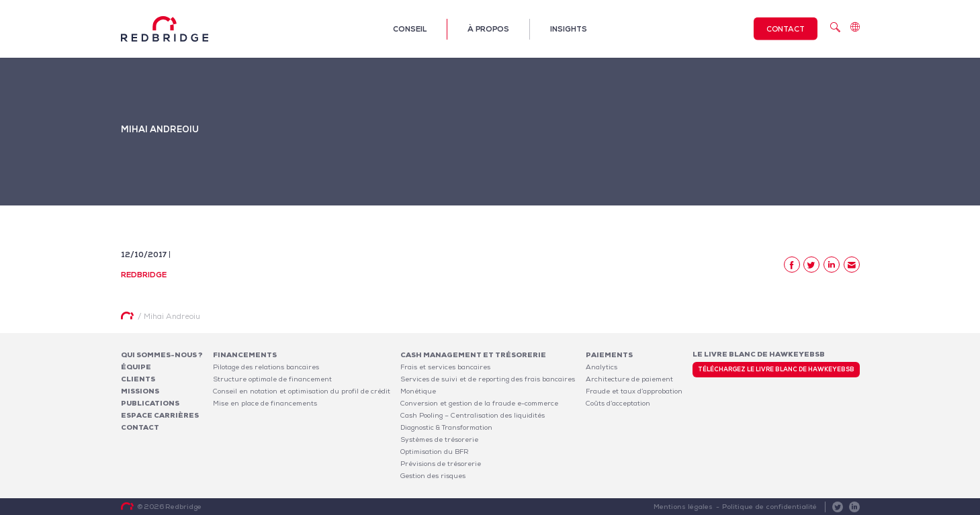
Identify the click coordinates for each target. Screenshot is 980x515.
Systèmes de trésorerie (439, 439)
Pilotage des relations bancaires (266, 367)
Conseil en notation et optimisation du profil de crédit (302, 391)
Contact (786, 29)
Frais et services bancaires (445, 367)
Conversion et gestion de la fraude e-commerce (479, 403)
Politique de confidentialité (770, 507)
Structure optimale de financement (272, 379)
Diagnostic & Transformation (446, 427)
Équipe (136, 367)
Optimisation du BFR (435, 452)
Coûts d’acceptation (618, 403)
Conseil (410, 29)
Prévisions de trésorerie (441, 464)
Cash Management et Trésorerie (473, 355)
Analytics (602, 367)
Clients (138, 379)
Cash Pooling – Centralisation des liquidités (473, 415)
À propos (488, 29)
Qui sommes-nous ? (162, 355)
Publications (150, 403)
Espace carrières (160, 415)
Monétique (418, 391)
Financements (245, 355)
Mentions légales (685, 507)
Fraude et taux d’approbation (634, 391)
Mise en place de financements (265, 403)
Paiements (609, 355)
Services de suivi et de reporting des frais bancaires (488, 379)
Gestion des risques (433, 476)
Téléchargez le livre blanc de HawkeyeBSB (776, 369)
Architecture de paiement (629, 379)
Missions (140, 391)
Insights (569, 29)
